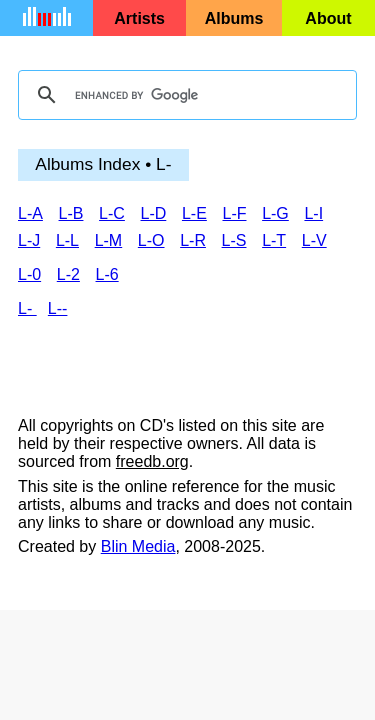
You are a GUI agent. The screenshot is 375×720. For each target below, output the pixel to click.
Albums (234, 18)
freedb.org (152, 461)
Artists (139, 18)
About (328, 18)
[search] (184, 95)
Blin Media (138, 546)
